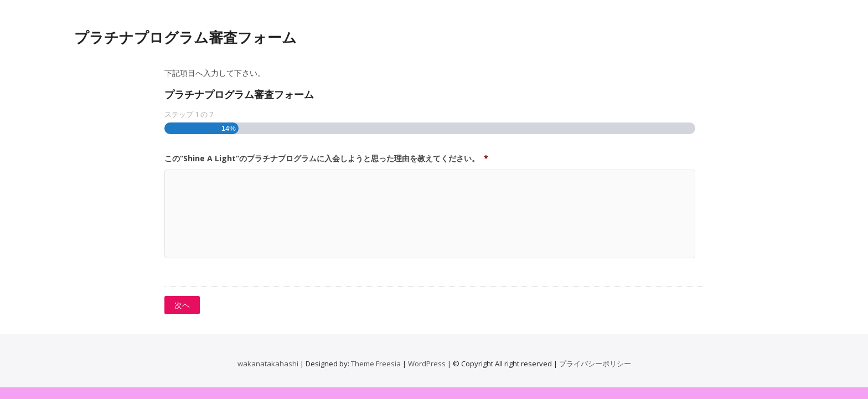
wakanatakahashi (268, 364)
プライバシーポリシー (595, 364)
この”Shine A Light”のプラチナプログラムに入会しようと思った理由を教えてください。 (326, 158)
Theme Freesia (376, 364)
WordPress (427, 364)
